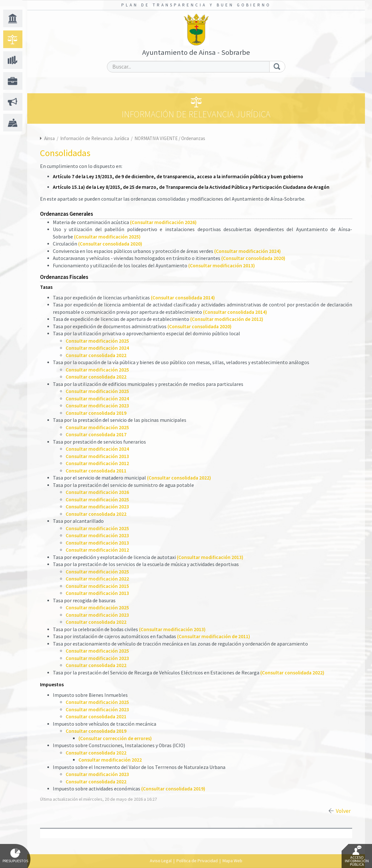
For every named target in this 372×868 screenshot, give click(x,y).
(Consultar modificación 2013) (222, 266)
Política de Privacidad (197, 861)
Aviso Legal (161, 861)
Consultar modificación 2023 (97, 406)
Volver (343, 811)
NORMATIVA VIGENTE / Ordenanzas (170, 138)
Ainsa (49, 138)
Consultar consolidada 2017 (96, 434)
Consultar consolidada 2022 (96, 355)
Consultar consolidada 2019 (96, 413)
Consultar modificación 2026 (97, 492)
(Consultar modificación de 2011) (214, 636)
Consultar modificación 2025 (97, 341)
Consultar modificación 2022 (97, 579)
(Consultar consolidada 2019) (173, 789)
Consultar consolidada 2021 (96, 717)
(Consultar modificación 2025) (107, 237)
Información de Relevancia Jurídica (95, 138)
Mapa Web (232, 861)
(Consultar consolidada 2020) (110, 244)
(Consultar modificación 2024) (247, 251)
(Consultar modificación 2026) (163, 222)
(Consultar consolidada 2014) (183, 298)
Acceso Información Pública (357, 856)
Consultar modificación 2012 (97, 463)
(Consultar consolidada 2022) (179, 478)
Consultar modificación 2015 (97, 586)
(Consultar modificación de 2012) (227, 319)
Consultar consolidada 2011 (96, 471)
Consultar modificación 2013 (97, 456)
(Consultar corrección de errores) (115, 738)
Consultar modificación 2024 (97, 348)
